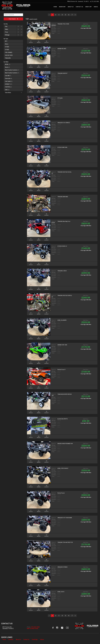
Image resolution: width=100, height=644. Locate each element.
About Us (18, 639)
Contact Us (26, 639)
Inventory (11, 639)
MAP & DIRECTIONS (32, 629)
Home (4, 639)
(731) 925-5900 (95, 1)
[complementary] (95, 639)
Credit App (35, 639)
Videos (42, 639)
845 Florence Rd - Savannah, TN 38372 (79, 1)
